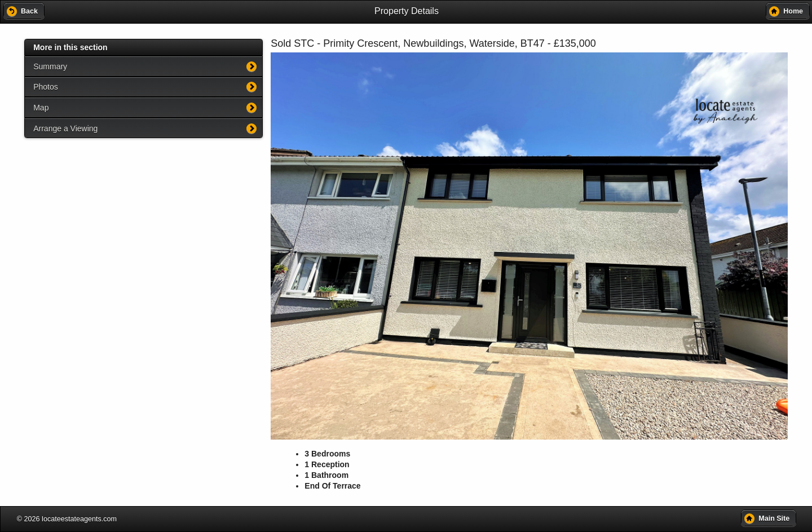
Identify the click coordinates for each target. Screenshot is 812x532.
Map (41, 108)
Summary (50, 66)
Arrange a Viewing (65, 128)
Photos (46, 87)
